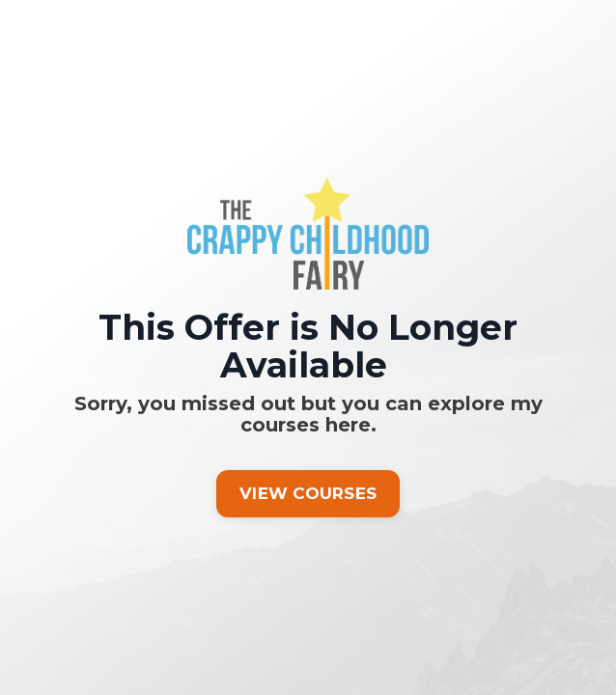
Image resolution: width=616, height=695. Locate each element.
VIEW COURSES (308, 493)
